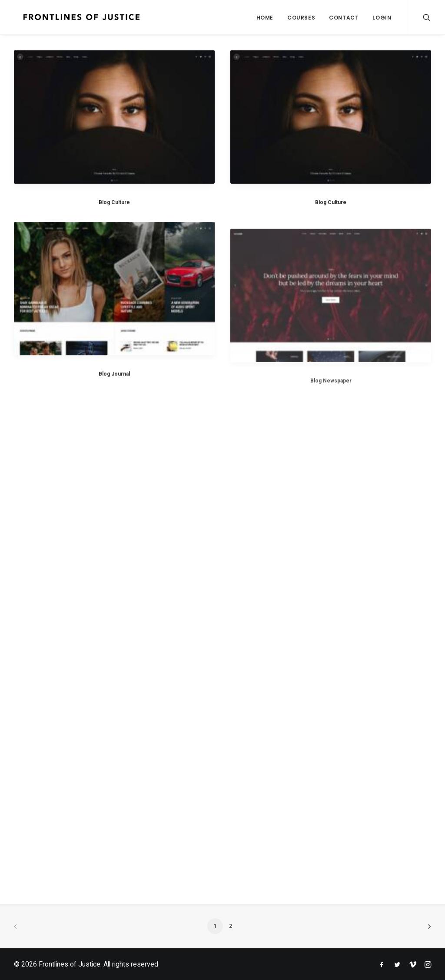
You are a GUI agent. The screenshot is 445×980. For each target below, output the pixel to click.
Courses (301, 18)
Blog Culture (114, 202)
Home (265, 18)
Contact (344, 18)
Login (382, 18)
